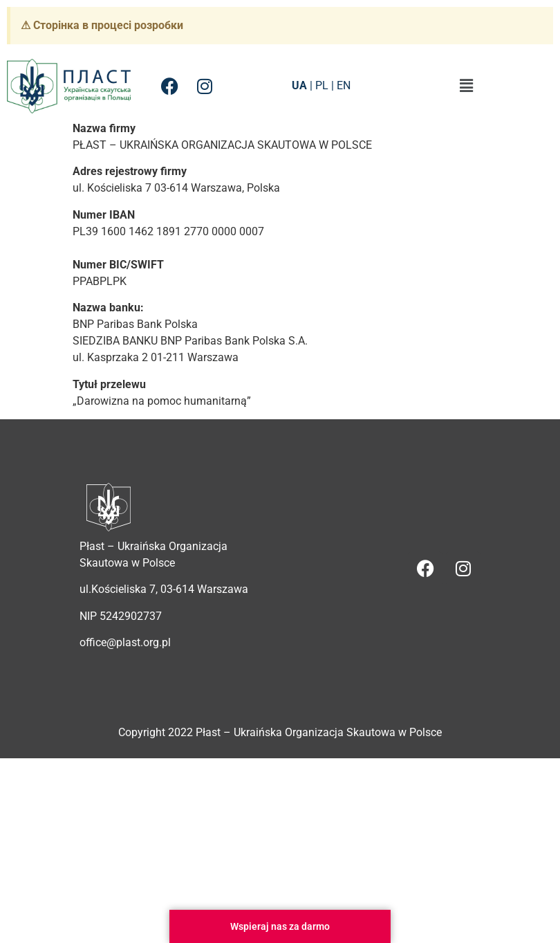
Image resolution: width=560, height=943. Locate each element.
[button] (467, 86)
